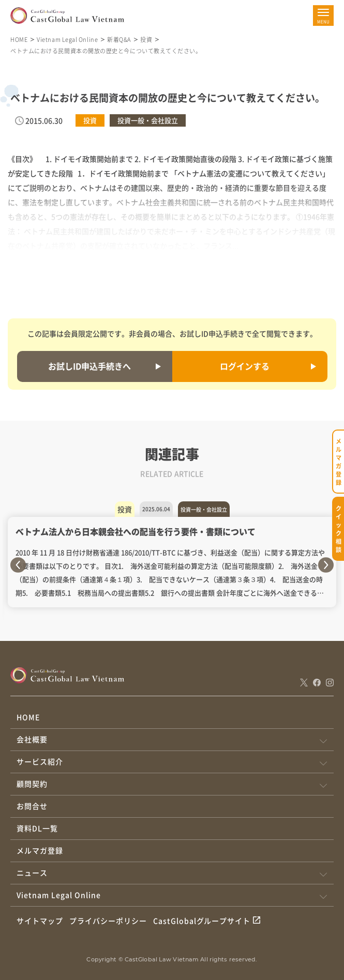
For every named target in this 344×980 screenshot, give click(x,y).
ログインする (245, 366)
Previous (18, 565)
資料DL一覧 (37, 828)
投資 (146, 39)
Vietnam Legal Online (67, 39)
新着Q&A (119, 39)
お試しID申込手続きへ (89, 366)
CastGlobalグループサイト (202, 921)
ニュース (32, 872)
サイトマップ (40, 921)
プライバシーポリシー (108, 921)
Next (326, 565)
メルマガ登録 (40, 850)
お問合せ (32, 806)
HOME (19, 39)
